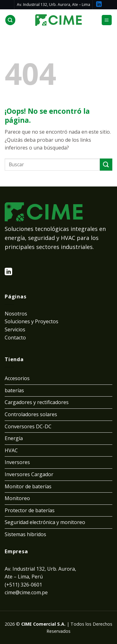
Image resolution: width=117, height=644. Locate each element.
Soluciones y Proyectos (32, 321)
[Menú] (107, 20)
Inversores (17, 462)
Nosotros (16, 314)
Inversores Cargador (29, 474)
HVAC (11, 450)
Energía (14, 438)
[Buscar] (10, 20)
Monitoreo (17, 498)
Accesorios (17, 378)
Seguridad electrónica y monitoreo (45, 522)
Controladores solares (31, 414)
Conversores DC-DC (28, 426)
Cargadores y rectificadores (37, 402)
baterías (14, 390)
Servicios (15, 329)
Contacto (15, 338)
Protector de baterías (30, 510)
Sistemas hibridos (25, 534)
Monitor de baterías (28, 486)
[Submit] (106, 165)
